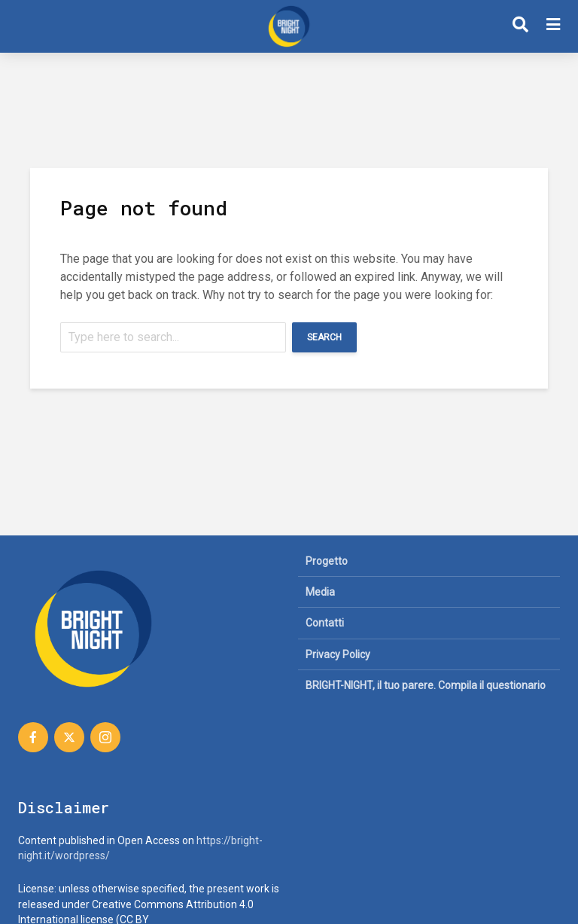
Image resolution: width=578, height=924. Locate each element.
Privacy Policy (338, 654)
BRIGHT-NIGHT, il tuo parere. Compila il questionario (426, 685)
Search (324, 337)
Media (320, 592)
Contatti (325, 623)
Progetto (327, 561)
